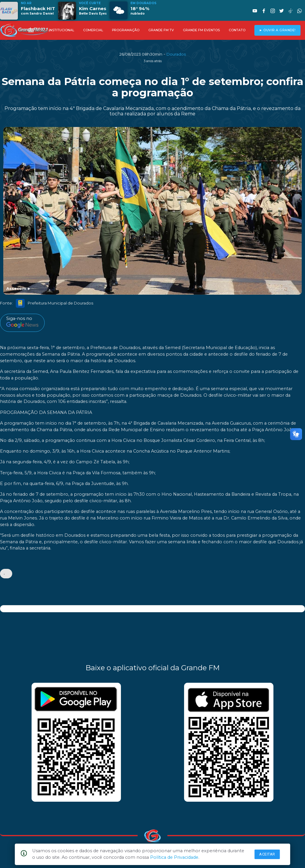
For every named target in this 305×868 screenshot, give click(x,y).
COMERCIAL (93, 30)
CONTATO (237, 30)
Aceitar (267, 854)
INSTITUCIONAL (62, 30)
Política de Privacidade (174, 857)
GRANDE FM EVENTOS (201, 30)
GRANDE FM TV (161, 30)
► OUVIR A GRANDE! (277, 30)
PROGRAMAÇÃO (126, 30)
